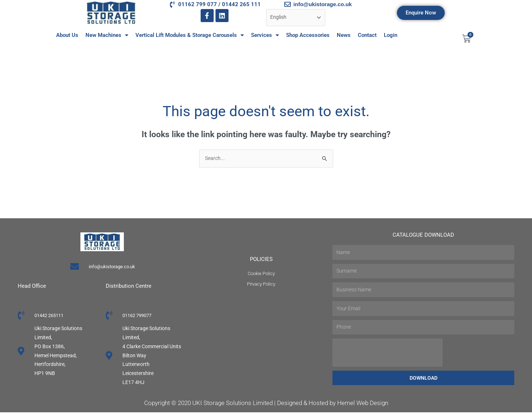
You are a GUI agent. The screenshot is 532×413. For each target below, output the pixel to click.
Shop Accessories (308, 35)
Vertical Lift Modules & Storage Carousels (190, 35)
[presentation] (388, 353)
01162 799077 (139, 316)
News (344, 35)
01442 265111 (51, 316)
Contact (367, 35)
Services (265, 35)
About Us (67, 35)
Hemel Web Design (363, 404)
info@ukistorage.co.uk (112, 267)
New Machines (107, 35)
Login (391, 35)
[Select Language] (298, 18)
